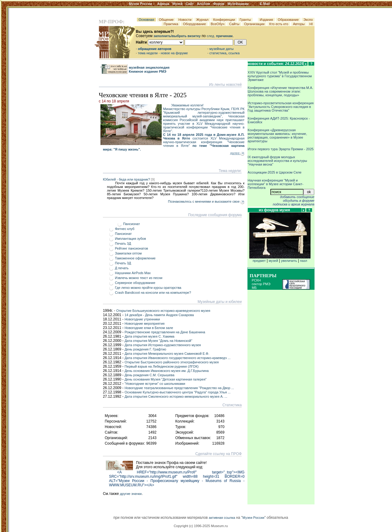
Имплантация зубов (130, 239)
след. (220, 36)
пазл (304, 261)
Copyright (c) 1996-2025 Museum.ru (201, 526)
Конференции (224, 20)
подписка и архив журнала (294, 204)
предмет (280, 259)
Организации (254, 24)
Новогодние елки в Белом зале (149, 328)
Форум (219, 4)
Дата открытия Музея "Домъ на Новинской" (158, 341)
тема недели (148, 53)
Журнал (202, 20)
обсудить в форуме (299, 201)
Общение (166, 20)
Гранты (245, 20)
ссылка (234, 53)
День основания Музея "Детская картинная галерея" (166, 379)
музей (273, 261)
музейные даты (222, 49)
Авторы (299, 24)
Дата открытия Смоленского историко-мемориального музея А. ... (176, 396)
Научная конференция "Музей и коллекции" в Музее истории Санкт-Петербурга (276, 184)
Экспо (308, 20)
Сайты (234, 24)
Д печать (122, 268)
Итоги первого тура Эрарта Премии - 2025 (281, 149)
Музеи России (142, 4)
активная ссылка (222, 518)
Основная (146, 20)
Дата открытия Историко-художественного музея (163, 345)
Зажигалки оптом (128, 253)
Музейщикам (238, 4)
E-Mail (265, 4)
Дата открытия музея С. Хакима (150, 336)
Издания (266, 20)
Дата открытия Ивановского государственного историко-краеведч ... (178, 358)
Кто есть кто (279, 24)
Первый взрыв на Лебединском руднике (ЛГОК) (162, 366)
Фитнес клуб (125, 229)
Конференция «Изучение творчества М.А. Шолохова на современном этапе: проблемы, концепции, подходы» (281, 91)
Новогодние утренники (142, 319)
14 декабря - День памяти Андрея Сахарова (159, 315)
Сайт (190, 4)
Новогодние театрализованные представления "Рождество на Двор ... (179, 388)
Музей (177, 4)
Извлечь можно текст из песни (139, 278)
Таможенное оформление (135, 258)
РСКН (256, 280)
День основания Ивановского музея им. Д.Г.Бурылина (167, 371)
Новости (185, 20)
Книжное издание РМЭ (148, 71)
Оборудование (194, 24)
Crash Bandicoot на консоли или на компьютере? (153, 293)
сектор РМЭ (261, 284)
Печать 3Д (123, 243)
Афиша (163, 4)
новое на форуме (174, 53)
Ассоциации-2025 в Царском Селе (275, 172)
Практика (171, 24)
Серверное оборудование (135, 283)
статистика (218, 53)
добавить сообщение (297, 197)
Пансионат (132, 224)
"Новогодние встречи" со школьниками (155, 384)
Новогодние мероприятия (145, 323)
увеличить (289, 261)
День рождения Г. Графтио (145, 349)
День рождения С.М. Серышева (150, 375)
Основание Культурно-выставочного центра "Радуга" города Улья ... (178, 392)
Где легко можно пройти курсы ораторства (148, 288)
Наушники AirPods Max (133, 273)
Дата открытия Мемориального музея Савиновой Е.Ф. (167, 354)
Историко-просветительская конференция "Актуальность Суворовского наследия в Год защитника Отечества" (281, 107)
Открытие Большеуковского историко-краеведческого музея (163, 311)
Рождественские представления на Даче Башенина (165, 332)
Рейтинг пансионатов (131, 248)
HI (311, 24)
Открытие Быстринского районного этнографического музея (172, 362)
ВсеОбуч (218, 24)
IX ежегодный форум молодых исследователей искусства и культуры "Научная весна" (277, 161)
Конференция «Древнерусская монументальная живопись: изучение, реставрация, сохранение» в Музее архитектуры (277, 136)
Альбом (204, 4)
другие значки (131, 494)
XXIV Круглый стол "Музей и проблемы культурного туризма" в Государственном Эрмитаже (280, 76)
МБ (254, 288)
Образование (288, 20)
